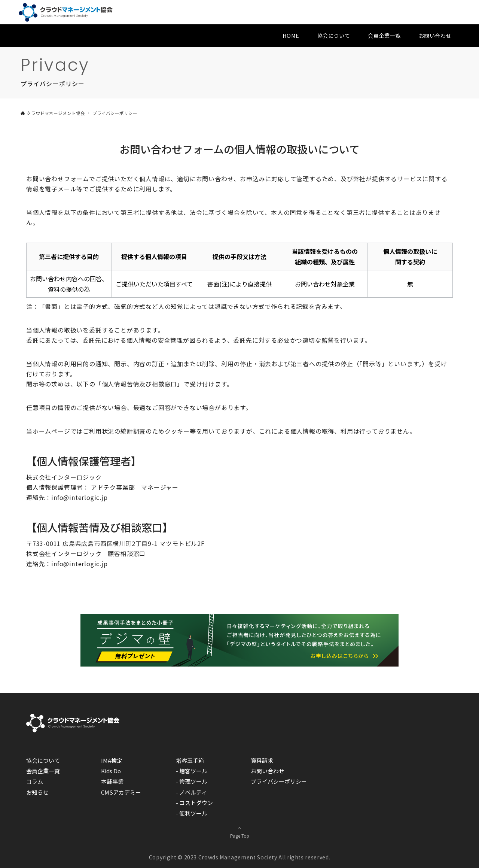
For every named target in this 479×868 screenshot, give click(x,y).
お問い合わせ (268, 771)
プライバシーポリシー (279, 781)
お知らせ (37, 792)
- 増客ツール (192, 771)
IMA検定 (112, 760)
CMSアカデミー (121, 792)
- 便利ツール (192, 813)
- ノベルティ (191, 792)
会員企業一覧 (43, 771)
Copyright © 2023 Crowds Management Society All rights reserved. (239, 857)
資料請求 (262, 760)
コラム (35, 781)
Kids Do (111, 771)
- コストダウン (194, 803)
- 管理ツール (192, 781)
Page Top (239, 831)
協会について (43, 760)
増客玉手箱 (190, 760)
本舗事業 (112, 781)
